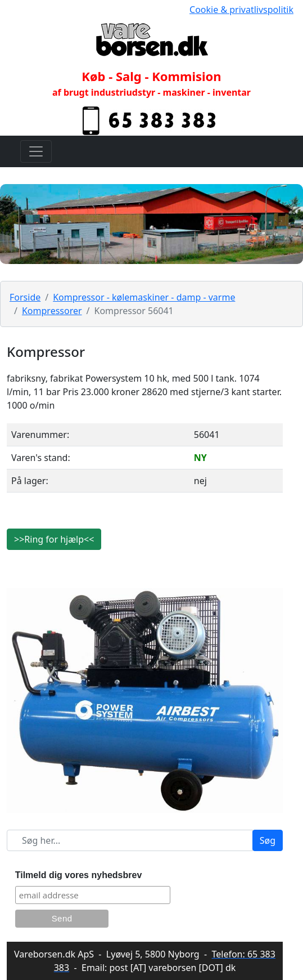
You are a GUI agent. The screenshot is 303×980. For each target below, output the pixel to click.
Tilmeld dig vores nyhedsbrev (79, 875)
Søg (268, 840)
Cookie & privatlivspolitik (241, 10)
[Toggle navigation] (36, 151)
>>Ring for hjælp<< (54, 539)
